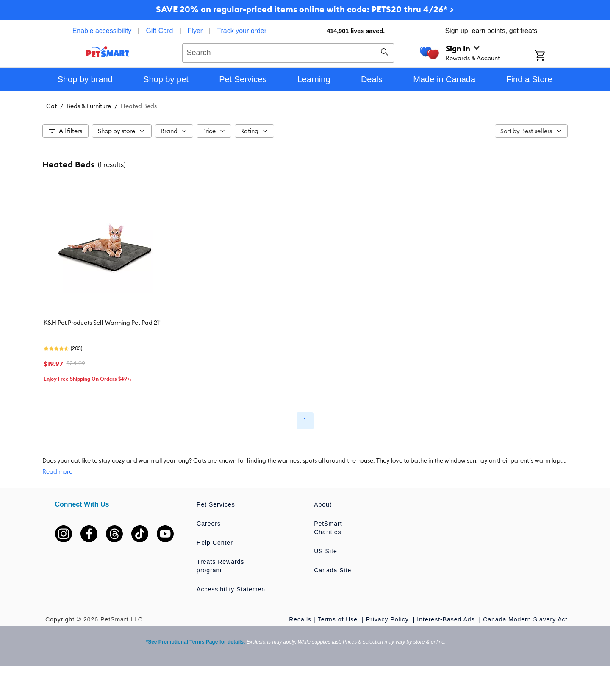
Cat (51, 106)
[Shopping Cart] (551, 56)
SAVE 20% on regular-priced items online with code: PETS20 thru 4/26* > (305, 9)
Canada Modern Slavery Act (525, 619)
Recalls (300, 619)
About (323, 504)
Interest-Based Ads (447, 619)
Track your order (242, 31)
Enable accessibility (102, 31)
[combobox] (288, 52)
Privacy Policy (388, 619)
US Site (325, 551)
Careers (209, 524)
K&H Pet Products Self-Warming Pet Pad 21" (103, 323)
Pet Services (216, 504)
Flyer (195, 31)
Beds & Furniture (89, 106)
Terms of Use (339, 619)
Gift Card (159, 31)
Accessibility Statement (232, 589)
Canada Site (333, 570)
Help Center (215, 543)
